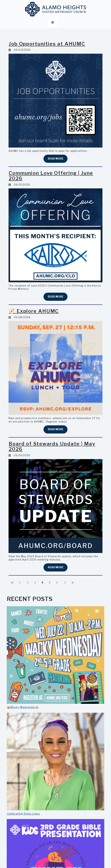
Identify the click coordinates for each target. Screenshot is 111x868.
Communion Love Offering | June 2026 (53, 176)
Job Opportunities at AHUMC (48, 44)
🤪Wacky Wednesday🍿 (23, 707)
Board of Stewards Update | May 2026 (53, 446)
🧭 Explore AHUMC (34, 311)
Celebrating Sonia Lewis (23, 814)
